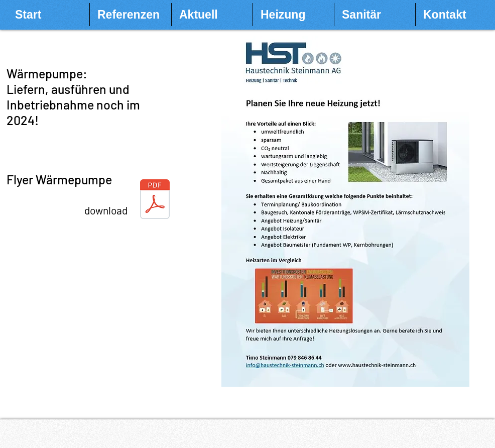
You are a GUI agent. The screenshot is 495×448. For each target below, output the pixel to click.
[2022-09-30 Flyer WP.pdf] (155, 200)
